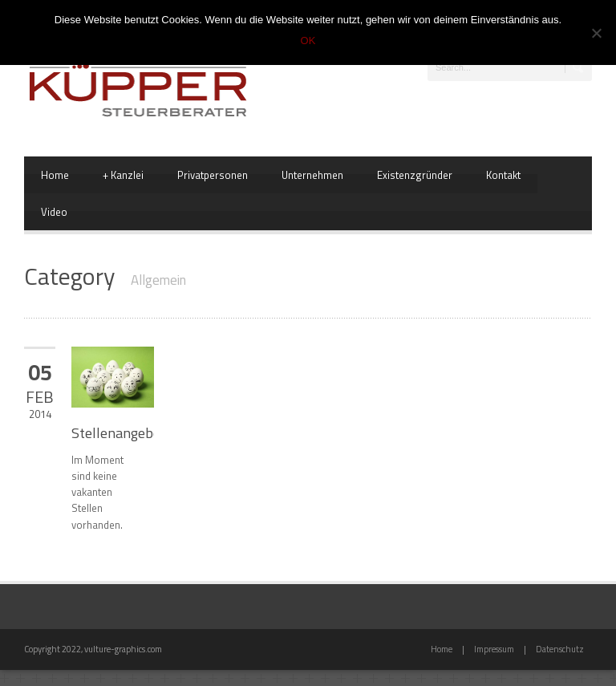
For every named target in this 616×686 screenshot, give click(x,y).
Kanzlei (123, 175)
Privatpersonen (213, 175)
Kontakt (503, 175)
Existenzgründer (415, 175)
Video (54, 212)
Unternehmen (312, 175)
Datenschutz (560, 649)
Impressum (494, 649)
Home (55, 175)
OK (308, 41)
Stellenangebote (122, 433)
